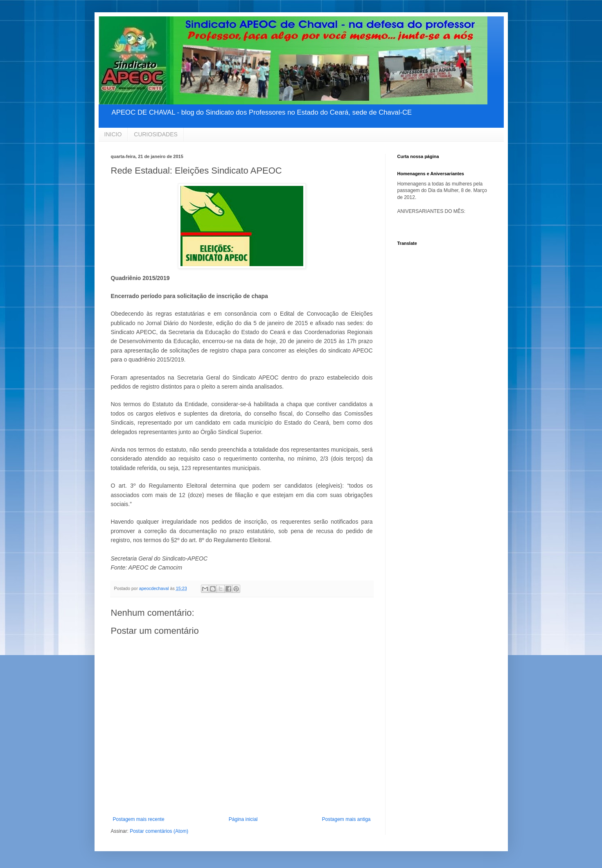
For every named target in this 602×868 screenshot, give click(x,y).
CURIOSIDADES (156, 134)
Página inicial (243, 819)
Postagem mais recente (139, 819)
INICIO (113, 134)
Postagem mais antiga (346, 819)
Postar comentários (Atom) (159, 831)
